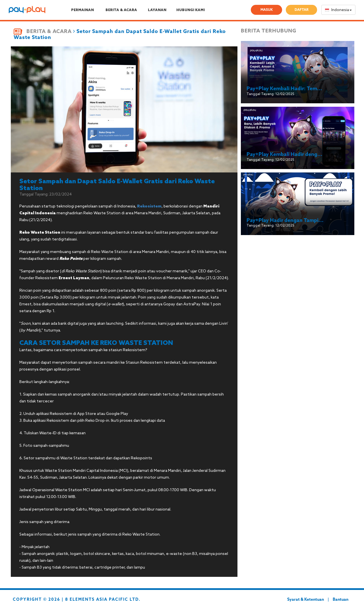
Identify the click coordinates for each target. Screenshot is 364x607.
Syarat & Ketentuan (306, 600)
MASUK (267, 10)
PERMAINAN (82, 10)
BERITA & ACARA (121, 10)
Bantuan (341, 600)
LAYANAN (157, 10)
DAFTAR (302, 10)
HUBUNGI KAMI (191, 10)
